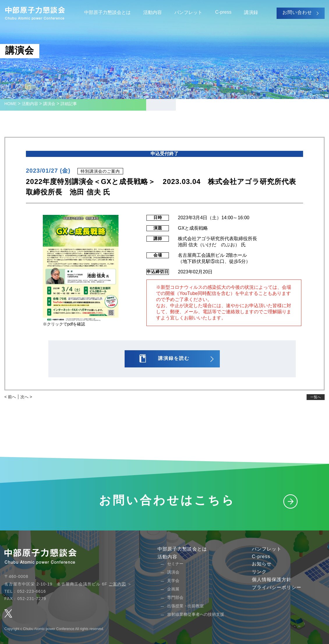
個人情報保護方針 (272, 580)
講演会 (173, 572)
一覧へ (316, 397)
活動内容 (153, 12)
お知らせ (262, 564)
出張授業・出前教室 (185, 606)
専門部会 (175, 597)
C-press (223, 12)
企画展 (173, 589)
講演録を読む (174, 358)
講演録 (251, 12)
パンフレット (188, 12)
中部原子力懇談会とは (107, 12)
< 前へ (10, 397)
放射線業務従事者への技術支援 (196, 614)
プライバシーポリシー (277, 587)
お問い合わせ (297, 12)
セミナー (175, 564)
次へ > (26, 397)
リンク (259, 572)
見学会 (173, 581)
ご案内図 (117, 584)
